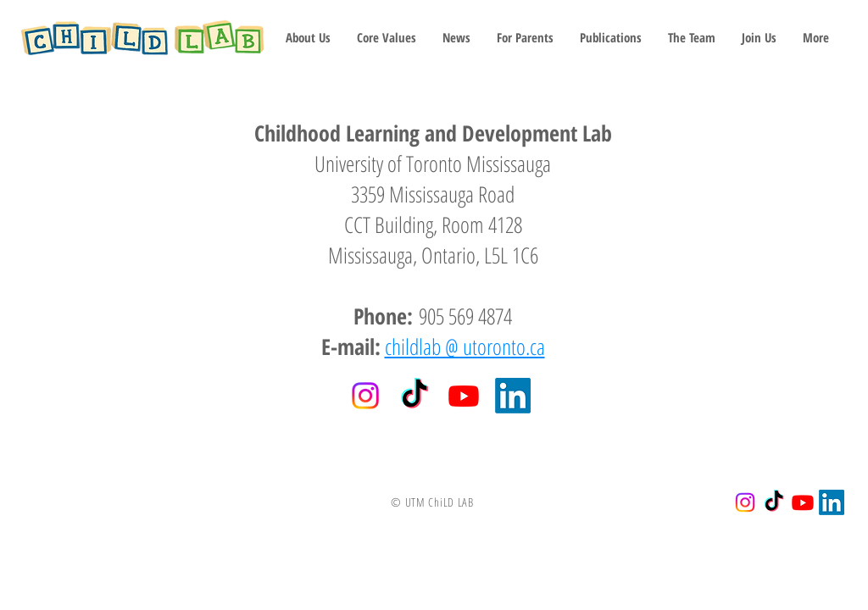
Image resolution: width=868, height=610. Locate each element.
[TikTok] (415, 396)
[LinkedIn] (513, 396)
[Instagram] (365, 396)
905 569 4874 (462, 316)
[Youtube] (464, 396)
